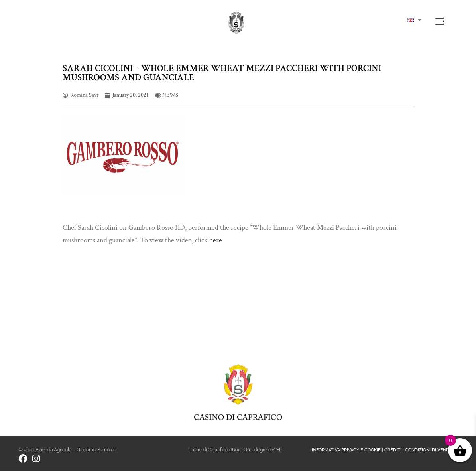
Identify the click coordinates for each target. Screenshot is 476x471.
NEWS (170, 95)
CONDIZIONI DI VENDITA (430, 450)
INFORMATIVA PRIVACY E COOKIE (346, 450)
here (216, 240)
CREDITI (393, 450)
